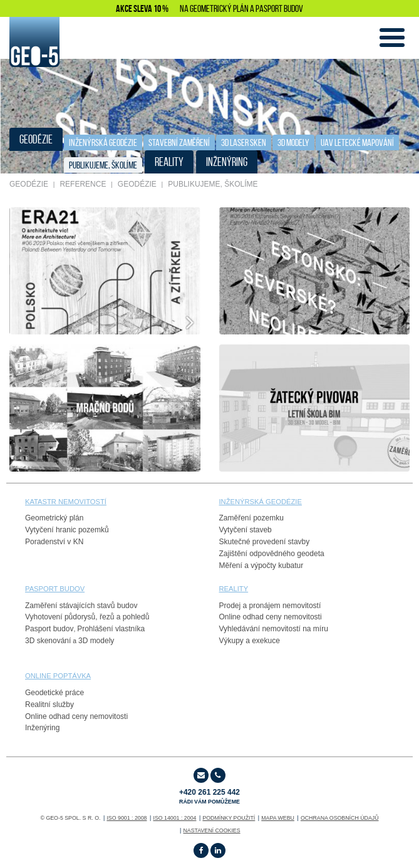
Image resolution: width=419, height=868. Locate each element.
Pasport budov (49, 629)
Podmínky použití (229, 818)
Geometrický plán (54, 518)
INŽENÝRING (227, 162)
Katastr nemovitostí (66, 502)
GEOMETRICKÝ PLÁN (219, 8)
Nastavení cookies (211, 830)
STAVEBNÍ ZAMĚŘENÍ (179, 142)
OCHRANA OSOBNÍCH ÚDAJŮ (340, 818)
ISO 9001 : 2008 (127, 818)
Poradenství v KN (54, 542)
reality (234, 589)
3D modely (96, 641)
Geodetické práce (54, 693)
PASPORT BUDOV (279, 8)
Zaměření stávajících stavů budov (81, 606)
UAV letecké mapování (357, 142)
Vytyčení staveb (246, 530)
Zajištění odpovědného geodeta (272, 554)
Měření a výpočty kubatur (261, 566)
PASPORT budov (55, 589)
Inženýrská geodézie (103, 142)
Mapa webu (278, 818)
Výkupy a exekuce (250, 641)
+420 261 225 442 (209, 796)
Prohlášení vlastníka (111, 629)
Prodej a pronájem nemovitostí (270, 606)
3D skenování (48, 641)
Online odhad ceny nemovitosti (271, 617)
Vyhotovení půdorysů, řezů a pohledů (87, 617)
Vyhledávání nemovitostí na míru (274, 629)
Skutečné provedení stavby (265, 542)
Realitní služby (49, 705)
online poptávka (58, 676)
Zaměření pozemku (251, 518)
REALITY (169, 162)
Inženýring (42, 728)
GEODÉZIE (36, 139)
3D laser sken (244, 142)
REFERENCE (83, 184)
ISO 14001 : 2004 (174, 818)
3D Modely (293, 142)
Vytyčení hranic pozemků (67, 530)
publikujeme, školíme (103, 165)
